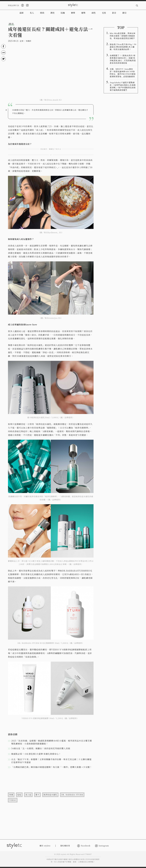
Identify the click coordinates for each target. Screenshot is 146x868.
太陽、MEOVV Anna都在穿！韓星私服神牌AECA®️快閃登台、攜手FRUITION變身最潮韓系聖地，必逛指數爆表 (123, 73)
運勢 (83, 13)
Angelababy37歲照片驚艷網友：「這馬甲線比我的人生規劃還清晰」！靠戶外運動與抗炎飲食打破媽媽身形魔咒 (123, 86)
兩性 (94, 13)
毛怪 (104, 13)
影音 (114, 13)
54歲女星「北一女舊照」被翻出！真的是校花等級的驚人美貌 (41, 748)
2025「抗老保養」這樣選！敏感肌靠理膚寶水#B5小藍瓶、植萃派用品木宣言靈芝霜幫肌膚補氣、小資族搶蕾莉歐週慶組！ (52, 742)
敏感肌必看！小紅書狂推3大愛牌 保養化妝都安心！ (36, 754)
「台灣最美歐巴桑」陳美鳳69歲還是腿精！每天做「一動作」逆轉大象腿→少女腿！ (52, 767)
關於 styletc (45, 846)
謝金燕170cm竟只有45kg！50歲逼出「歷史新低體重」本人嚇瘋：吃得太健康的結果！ (123, 47)
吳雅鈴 (28, 41)
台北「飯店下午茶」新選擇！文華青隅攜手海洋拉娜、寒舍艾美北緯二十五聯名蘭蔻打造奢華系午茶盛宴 (51, 761)
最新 (22, 13)
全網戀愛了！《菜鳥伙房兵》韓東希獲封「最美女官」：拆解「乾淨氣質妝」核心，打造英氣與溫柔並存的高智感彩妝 (123, 59)
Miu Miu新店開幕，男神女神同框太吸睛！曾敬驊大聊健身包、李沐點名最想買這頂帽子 (123, 36)
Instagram (102, 846)
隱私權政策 (65, 846)
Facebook (84, 846)
